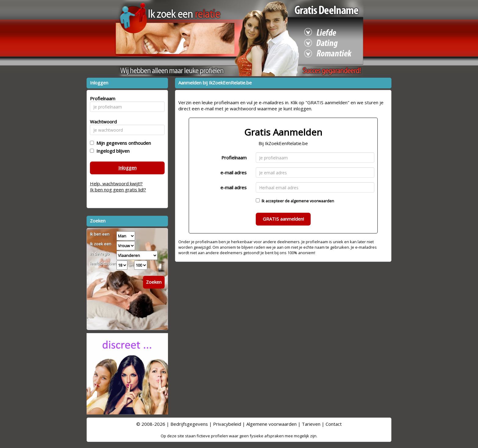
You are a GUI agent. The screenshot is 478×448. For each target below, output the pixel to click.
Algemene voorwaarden (271, 424)
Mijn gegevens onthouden (122, 143)
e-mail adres (234, 172)
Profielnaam (234, 158)
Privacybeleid (227, 424)
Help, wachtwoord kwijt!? (116, 183)
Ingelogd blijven (112, 151)
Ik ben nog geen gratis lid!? (118, 190)
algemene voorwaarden (312, 201)
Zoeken (154, 282)
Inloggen (127, 168)
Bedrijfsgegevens (189, 424)
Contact (334, 424)
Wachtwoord (102, 122)
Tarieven (311, 424)
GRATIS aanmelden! (283, 219)
